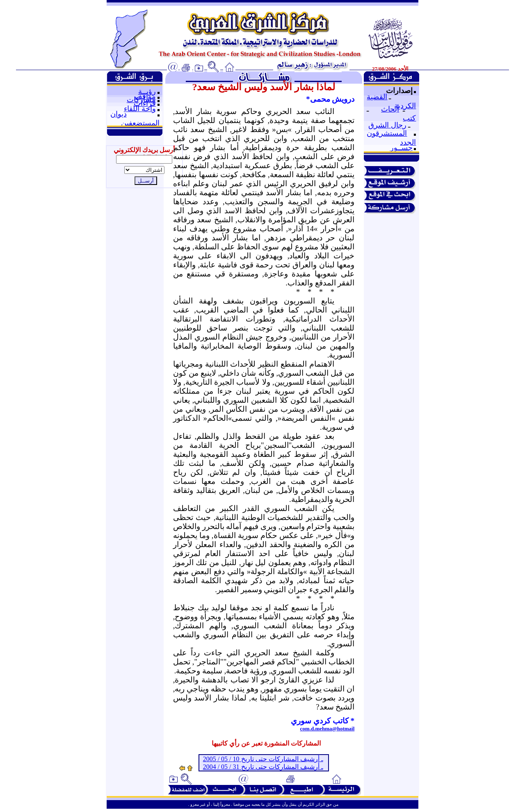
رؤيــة (147, 91)
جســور (401, 148)
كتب (409, 118)
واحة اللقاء (140, 109)
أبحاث (390, 109)
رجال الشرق (387, 125)
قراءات (145, 103)
